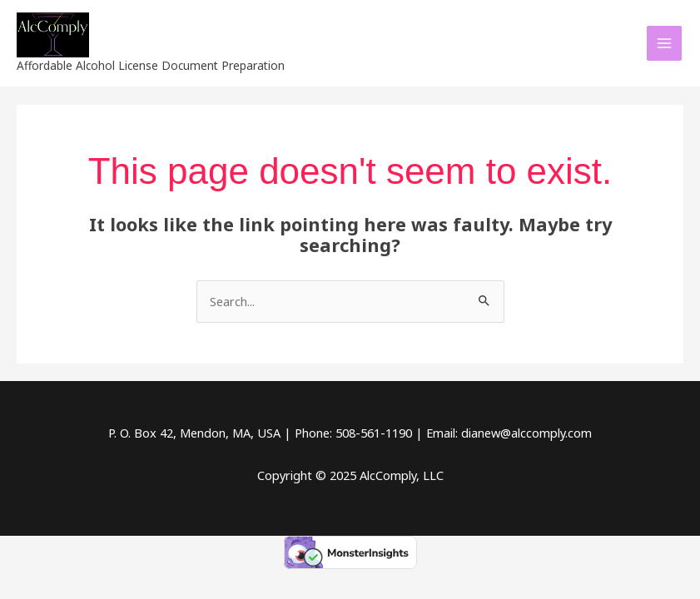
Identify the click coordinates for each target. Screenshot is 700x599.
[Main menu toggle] (664, 43)
